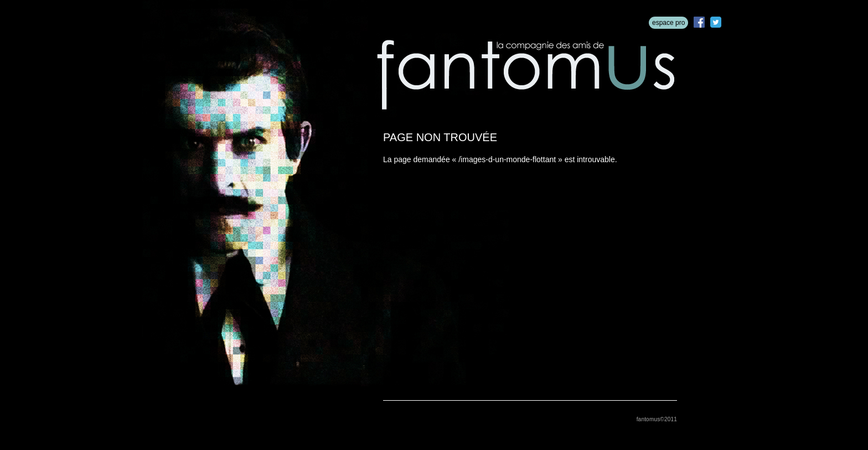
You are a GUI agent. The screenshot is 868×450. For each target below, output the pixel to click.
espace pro (668, 23)
